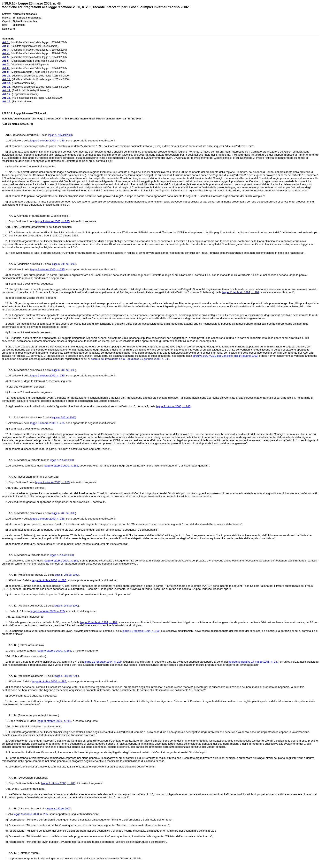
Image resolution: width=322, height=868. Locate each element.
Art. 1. (9, 135)
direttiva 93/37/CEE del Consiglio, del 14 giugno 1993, (225, 356)
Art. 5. (11, 418)
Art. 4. (11, 370)
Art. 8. (11, 513)
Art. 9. (11, 555)
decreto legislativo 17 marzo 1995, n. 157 (254, 662)
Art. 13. (12, 676)
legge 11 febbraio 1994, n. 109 (241, 292)
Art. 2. (11, 216)
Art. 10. (11, 575)
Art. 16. (12, 809)
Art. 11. (12, 606)
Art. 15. (12, 778)
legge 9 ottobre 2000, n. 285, (61, 466)
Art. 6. (11, 460)
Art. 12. (12, 645)
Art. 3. (11, 264)
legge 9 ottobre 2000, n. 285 (48, 141)
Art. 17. (12, 853)
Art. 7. (11, 477)
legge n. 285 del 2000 (60, 135)
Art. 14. (12, 715)
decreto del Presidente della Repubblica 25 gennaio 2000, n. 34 (129, 359)
